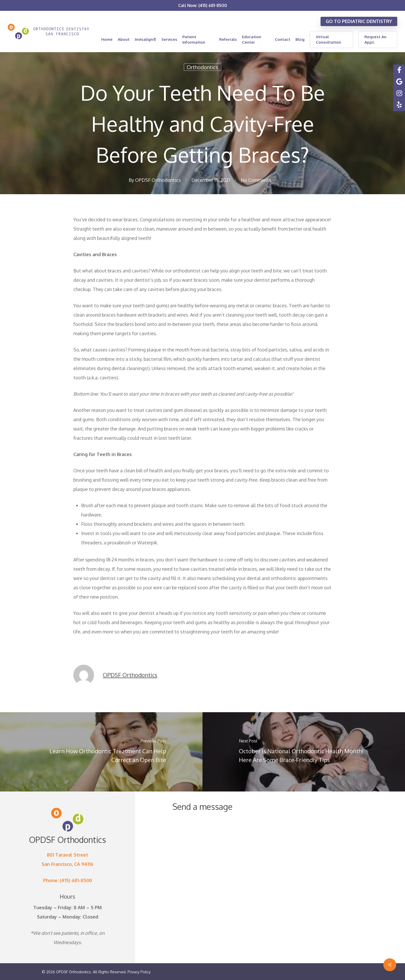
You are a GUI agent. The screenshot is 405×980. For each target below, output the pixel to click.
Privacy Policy (139, 972)
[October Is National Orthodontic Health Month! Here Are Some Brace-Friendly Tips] (304, 752)
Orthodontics (202, 67)
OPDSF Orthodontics (158, 180)
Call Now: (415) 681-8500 (203, 5)
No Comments (256, 180)
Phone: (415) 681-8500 (68, 880)
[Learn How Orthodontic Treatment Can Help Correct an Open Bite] (101, 752)
